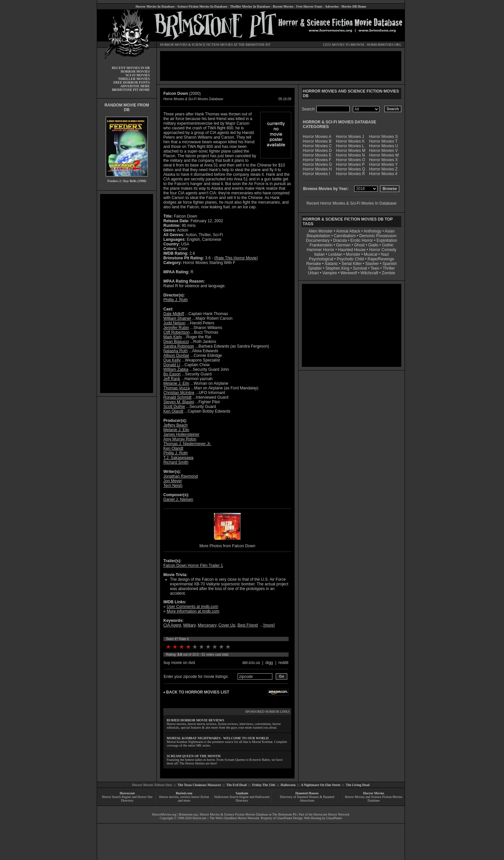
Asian (390, 231)
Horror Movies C (317, 146)
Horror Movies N (350, 155)
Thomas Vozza (176, 388)
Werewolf (349, 273)
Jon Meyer (173, 481)
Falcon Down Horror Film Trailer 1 (193, 565)
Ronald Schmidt (177, 397)
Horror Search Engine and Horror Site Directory (127, 799)
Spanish (390, 264)
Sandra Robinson (179, 346)
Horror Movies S (384, 137)
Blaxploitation (318, 236)
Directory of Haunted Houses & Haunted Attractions (307, 799)
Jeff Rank (172, 379)
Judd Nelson (174, 323)
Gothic (388, 245)
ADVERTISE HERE (135, 86)
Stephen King (337, 268)
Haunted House (352, 250)
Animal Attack (348, 231)
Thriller (389, 268)
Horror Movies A (317, 137)
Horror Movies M (351, 151)
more (269, 625)
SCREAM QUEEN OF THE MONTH (194, 756)
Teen (375, 268)
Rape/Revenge (381, 259)
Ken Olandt (173, 411)
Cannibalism (345, 236)
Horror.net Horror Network (332, 814)
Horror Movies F (317, 160)
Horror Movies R (350, 174)
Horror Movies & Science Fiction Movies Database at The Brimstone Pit (248, 814)
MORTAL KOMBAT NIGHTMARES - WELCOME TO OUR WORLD (218, 738)
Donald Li (172, 365)
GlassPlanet (334, 818)
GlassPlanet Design (290, 818)
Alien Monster (321, 231)
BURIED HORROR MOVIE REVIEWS (196, 720)
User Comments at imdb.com (192, 607)
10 (228, 647)
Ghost (359, 245)
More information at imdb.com (193, 611)
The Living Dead (358, 785)
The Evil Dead (236, 785)
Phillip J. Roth (175, 300)
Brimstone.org (188, 814)
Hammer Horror (321, 250)
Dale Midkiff (174, 314)
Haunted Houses (307, 793)
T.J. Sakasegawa (178, 458)
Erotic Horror (362, 240)
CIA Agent (172, 625)
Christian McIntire (179, 393)
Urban (313, 273)
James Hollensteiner (181, 434)
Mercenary (207, 625)
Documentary (318, 240)
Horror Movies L (350, 146)
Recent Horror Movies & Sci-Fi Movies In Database (351, 203)
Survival (360, 268)
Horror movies (169, 797)
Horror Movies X (384, 160)
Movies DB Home (354, 6)
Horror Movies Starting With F (209, 263)
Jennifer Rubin (176, 328)
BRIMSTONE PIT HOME (131, 90)
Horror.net (127, 793)
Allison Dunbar (176, 356)
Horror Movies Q (351, 169)
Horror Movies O (351, 160)
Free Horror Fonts (309, 6)
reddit (283, 663)
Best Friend (248, 625)
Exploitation (387, 240)
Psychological (321, 259)
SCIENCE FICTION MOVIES (212, 45)
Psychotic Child (350, 259)
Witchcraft (369, 273)
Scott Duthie (174, 407)
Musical (371, 254)
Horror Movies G (317, 165)
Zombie (388, 273)
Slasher (372, 264)
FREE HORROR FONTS (132, 82)
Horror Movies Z (383, 169)
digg (269, 663)
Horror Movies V (384, 151)
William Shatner (177, 318)
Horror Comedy (383, 250)
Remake (314, 264)
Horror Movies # (383, 174)
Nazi (385, 254)
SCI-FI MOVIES (138, 75)
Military (189, 625)
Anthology (372, 231)
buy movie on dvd (179, 663)
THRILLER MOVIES (134, 79)
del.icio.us (251, 663)
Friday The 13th (264, 785)
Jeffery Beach (175, 425)
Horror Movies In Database (155, 6)
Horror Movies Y (383, 165)
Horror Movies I (316, 174)
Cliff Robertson (176, 332)
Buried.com (184, 793)
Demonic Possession (378, 236)
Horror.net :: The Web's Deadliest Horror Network (226, 818)
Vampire (330, 273)
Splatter (315, 268)
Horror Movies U (384, 146)
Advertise (332, 6)
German (343, 245)
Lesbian (336, 254)
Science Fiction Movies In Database (202, 6)
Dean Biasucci (176, 342)
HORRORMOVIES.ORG (384, 45)
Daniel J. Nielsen (178, 499)
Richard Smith (176, 462)
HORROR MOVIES (174, 45)
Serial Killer (352, 264)
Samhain (242, 793)
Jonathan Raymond (181, 476)
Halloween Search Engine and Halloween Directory (242, 799)
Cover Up (227, 625)
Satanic (331, 264)
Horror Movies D (317, 151)
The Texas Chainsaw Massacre (199, 785)
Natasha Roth (175, 351)
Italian (319, 254)
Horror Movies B (317, 141)
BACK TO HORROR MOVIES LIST (197, 692)
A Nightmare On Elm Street (321, 785)
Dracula (340, 240)
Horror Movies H (317, 169)
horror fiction (200, 797)
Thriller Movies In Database (250, 6)
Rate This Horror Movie (236, 258)
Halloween (288, 785)
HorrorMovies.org (164, 814)
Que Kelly (172, 360)
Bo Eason (172, 374)
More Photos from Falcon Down (227, 546)
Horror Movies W (384, 155)
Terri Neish (173, 486)
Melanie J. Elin (176, 383)
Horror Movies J (350, 137)
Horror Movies (374, 793)
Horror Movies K (350, 141)
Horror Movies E (317, 155)
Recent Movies (283, 6)
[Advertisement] (127, 294)
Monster (353, 254)
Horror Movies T (383, 141)
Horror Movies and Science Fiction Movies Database (374, 799)
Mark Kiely (173, 337)
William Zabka (176, 369)
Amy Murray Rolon (180, 439)
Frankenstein (321, 245)
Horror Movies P (350, 165)
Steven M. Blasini (179, 402)
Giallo (373, 245)
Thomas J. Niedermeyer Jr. (187, 444)
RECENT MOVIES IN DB (131, 68)
